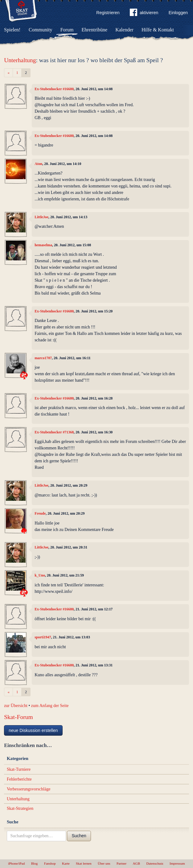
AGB (137, 863)
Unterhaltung (20, 60)
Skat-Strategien (20, 808)
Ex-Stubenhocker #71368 (54, 432)
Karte (66, 863)
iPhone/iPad (16, 863)
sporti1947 (43, 637)
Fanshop (50, 863)
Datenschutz (155, 863)
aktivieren (144, 14)
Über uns (104, 863)
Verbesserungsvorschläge (29, 789)
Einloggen (178, 13)
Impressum (177, 863)
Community (40, 30)
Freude (40, 513)
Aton (38, 164)
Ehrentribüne (95, 30)
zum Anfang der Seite (50, 706)
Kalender (124, 30)
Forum (67, 30)
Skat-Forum (18, 717)
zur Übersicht (16, 706)
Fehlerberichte (19, 779)
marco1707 (43, 358)
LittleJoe (41, 217)
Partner (121, 863)
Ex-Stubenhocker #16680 (54, 89)
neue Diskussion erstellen (33, 730)
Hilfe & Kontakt (158, 30)
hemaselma (43, 245)
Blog (35, 863)
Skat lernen (84, 863)
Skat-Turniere (19, 769)
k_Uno (40, 575)
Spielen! (12, 30)
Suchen (79, 836)
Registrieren (108, 13)
